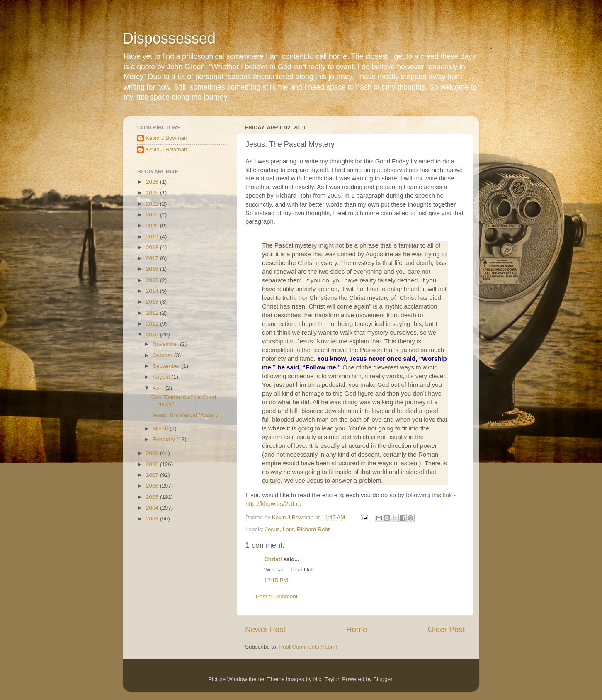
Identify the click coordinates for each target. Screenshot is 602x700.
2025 (153, 193)
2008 (153, 464)
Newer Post (265, 629)
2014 (153, 291)
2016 (153, 269)
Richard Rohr (313, 529)
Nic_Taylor (326, 679)
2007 (153, 475)
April (159, 388)
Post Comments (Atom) (308, 647)
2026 (153, 182)
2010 (153, 334)
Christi (273, 559)
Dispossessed (169, 38)
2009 (153, 453)
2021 (153, 215)
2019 (153, 237)
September (167, 366)
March (161, 429)
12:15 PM (276, 580)
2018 (153, 247)
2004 (153, 508)
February (165, 439)
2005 (153, 497)
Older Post (446, 629)
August (162, 377)
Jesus (272, 529)
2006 (153, 486)
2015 (153, 280)
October (163, 355)
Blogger (383, 679)
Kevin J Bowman (166, 138)
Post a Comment (277, 597)
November (166, 344)
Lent (288, 529)
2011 (153, 324)
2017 (153, 258)
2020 (153, 225)
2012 (153, 313)
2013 (153, 302)
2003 (153, 519)
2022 (153, 204)
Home (357, 629)
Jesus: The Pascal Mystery (185, 415)
